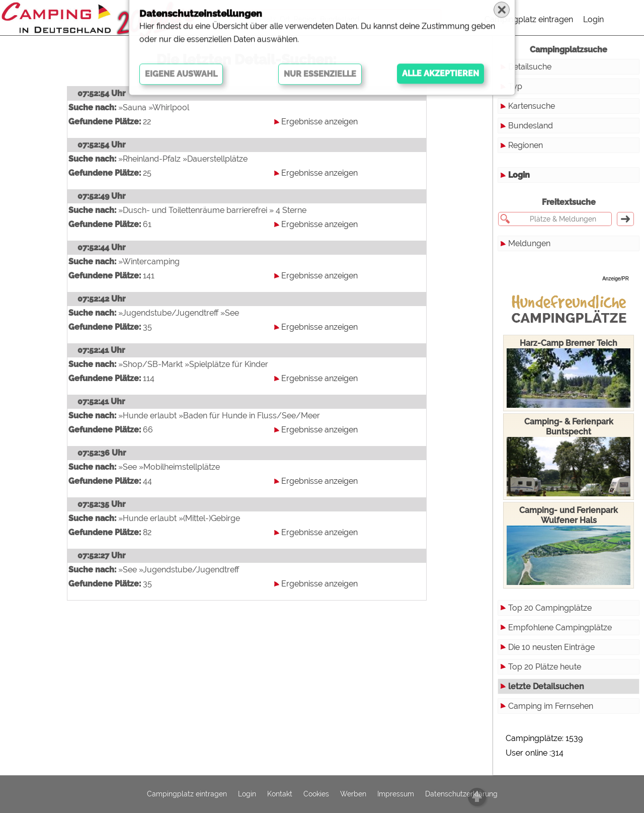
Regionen (526, 145)
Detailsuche (530, 67)
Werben (353, 794)
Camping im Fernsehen (551, 706)
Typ (515, 86)
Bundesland (531, 126)
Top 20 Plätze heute (545, 667)
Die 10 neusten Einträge (551, 647)
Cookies (316, 794)
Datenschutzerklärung (461, 794)
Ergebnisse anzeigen (319, 122)
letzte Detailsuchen (546, 686)
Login (593, 19)
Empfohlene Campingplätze (560, 627)
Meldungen (529, 243)
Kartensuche (532, 106)
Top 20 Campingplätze (550, 608)
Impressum (396, 794)
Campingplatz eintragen (529, 19)
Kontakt (280, 794)
